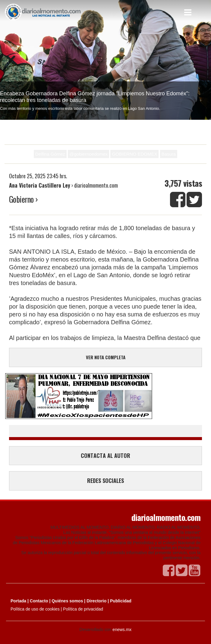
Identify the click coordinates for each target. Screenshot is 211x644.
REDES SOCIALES (105, 481)
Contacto (39, 601)
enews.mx (122, 630)
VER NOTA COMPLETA (106, 357)
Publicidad (121, 601)
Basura (169, 154)
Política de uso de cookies (35, 609)
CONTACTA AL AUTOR (105, 455)
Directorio (96, 601)
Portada (18, 601)
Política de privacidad (83, 609)
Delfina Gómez (50, 154)
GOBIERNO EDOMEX (134, 154)
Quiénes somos (67, 601)
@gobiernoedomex (88, 154)
